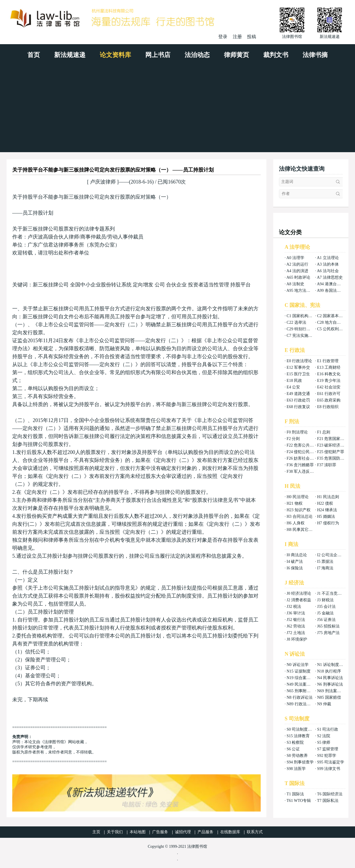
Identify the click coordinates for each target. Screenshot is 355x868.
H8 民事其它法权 (302, 530)
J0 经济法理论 (299, 593)
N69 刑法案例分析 (333, 691)
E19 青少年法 (329, 381)
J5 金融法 (325, 613)
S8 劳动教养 (297, 756)
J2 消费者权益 (299, 600)
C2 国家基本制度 (332, 316)
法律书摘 (315, 55)
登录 (223, 37)
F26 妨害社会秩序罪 (304, 458)
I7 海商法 (325, 568)
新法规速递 (70, 55)
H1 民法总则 (328, 497)
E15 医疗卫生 (298, 374)
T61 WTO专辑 (299, 801)
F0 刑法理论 (297, 432)
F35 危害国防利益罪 (335, 458)
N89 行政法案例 (301, 704)
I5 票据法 (325, 562)
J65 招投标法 (328, 626)
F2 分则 (293, 439)
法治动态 (197, 55)
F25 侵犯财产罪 (331, 452)
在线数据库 (230, 832)
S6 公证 (293, 749)
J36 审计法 (296, 613)
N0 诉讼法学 (298, 665)
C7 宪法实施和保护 (303, 336)
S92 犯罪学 (327, 756)
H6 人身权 (296, 523)
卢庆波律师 (103, 182)
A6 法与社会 (328, 271)
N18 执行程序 (329, 671)
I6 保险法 (295, 568)
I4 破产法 (295, 562)
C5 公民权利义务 (332, 329)
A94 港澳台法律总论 (335, 284)
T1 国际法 (295, 794)
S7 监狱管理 (328, 749)
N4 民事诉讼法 (330, 678)
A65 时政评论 (298, 277)
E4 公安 (293, 387)
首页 (34, 55)
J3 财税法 (325, 600)
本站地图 (138, 832)
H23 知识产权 (299, 510)
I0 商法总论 (297, 555)
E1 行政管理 (328, 361)
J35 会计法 (326, 607)
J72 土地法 (296, 633)
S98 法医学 (296, 769)
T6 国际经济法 (330, 794)
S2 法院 (324, 736)
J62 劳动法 (296, 626)
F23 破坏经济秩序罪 (335, 445)
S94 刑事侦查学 (300, 762)
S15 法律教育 (298, 736)
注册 (237, 37)
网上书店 (158, 55)
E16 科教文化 (329, 374)
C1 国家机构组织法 (303, 316)
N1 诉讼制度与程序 (334, 665)
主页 (96, 832)
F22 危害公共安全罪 (304, 445)
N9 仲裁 (324, 704)
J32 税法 (294, 607)
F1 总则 (324, 432)
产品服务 (205, 832)
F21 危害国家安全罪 (335, 439)
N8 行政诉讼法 (300, 697)
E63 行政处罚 (298, 400)
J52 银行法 (296, 620)
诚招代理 (183, 832)
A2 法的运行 (297, 264)
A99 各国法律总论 (333, 291)
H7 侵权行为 (328, 523)
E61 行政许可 (329, 394)
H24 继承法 (327, 510)
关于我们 (115, 832)
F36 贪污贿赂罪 (300, 465)
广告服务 (160, 832)
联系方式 (255, 832)
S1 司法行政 (328, 729)
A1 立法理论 (328, 258)
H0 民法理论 (298, 497)
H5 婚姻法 (326, 516)
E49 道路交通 (298, 394)
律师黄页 (236, 55)
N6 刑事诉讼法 (330, 684)
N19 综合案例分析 (303, 678)
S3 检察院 (295, 742)
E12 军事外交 (298, 367)
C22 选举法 (296, 322)
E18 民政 (294, 381)
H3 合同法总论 (300, 516)
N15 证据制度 (299, 671)
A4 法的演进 (297, 271)
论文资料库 (115, 55)
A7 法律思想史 (330, 277)
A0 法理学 (295, 258)
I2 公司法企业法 (331, 555)
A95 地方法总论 (300, 291)
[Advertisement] (177, 109)
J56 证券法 (326, 620)
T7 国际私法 (328, 801)
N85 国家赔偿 (329, 697)
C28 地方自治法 (331, 322)
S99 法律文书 (329, 769)
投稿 (252, 37)
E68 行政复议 (298, 407)
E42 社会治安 (329, 387)
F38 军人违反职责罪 (304, 471)
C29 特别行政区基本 (304, 329)
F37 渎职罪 (327, 465)
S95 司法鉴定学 (331, 762)
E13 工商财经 (329, 367)
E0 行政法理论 (299, 361)
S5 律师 (324, 742)
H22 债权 (325, 503)
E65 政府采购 (329, 400)
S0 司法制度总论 (301, 729)
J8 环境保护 (297, 639)
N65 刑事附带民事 (303, 691)
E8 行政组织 (328, 407)
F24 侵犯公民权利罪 (304, 452)
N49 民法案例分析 (303, 684)
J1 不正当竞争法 (331, 593)
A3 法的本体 (328, 264)
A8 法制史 (295, 284)
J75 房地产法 (328, 633)
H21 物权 (295, 503)
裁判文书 (276, 55)
